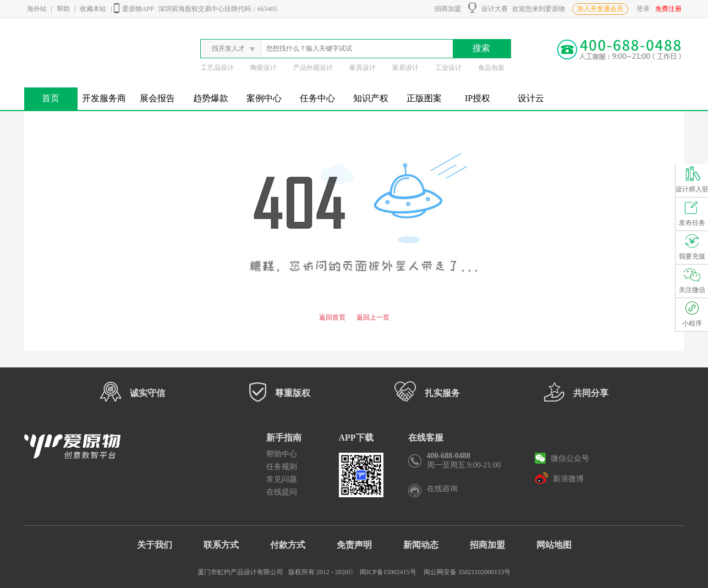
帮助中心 (282, 454)
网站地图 (554, 545)
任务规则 (282, 467)
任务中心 (317, 98)
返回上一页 (373, 317)
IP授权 (478, 98)
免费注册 (668, 9)
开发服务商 (104, 98)
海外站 (37, 9)
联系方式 (221, 545)
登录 (643, 9)
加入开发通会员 (600, 9)
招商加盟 (446, 9)
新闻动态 (421, 545)
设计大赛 (488, 8)
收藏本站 (93, 9)
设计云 (531, 98)
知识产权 (371, 98)
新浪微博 (559, 478)
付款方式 (288, 545)
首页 (51, 98)
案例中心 (264, 98)
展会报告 (157, 98)
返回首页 (332, 317)
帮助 (63, 9)
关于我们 (155, 545)
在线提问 (282, 492)
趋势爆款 (211, 98)
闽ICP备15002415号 (388, 572)
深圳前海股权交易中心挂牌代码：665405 (218, 9)
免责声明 (354, 545)
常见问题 (282, 479)
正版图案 (424, 98)
